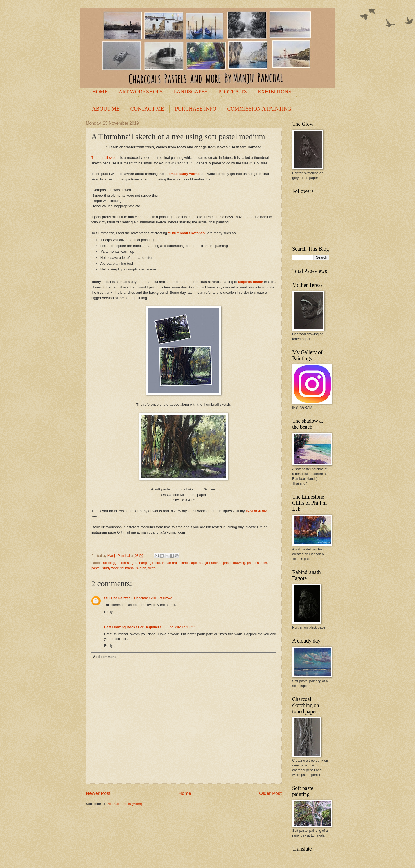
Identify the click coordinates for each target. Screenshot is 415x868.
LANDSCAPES (190, 92)
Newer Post (98, 793)
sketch (115, 158)
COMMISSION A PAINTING (259, 109)
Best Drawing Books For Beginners (133, 627)
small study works (184, 174)
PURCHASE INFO (196, 109)
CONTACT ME (147, 109)
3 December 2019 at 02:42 (151, 598)
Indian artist (171, 563)
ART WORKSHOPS (141, 92)
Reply (108, 612)
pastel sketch (257, 563)
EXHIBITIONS (275, 92)
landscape (189, 563)
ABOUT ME (106, 109)
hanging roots (150, 563)
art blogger (111, 563)
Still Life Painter (117, 598)
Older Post (270, 793)
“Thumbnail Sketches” (187, 233)
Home (185, 793)
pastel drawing (234, 563)
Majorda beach (251, 282)
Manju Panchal (210, 563)
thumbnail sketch (133, 568)
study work (111, 568)
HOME (100, 92)
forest (125, 563)
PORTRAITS (233, 92)
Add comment (104, 657)
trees (152, 568)
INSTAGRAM (257, 511)
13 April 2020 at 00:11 (179, 627)
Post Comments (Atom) (124, 804)
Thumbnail (100, 158)
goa (134, 563)
